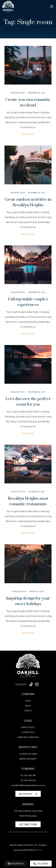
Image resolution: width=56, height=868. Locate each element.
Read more (28, 134)
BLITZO (39, 850)
